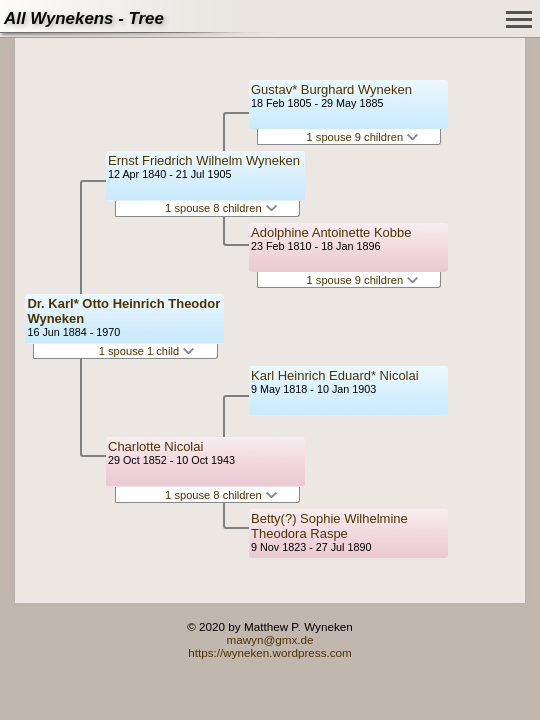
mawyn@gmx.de (269, 639)
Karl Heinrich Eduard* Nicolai (335, 375)
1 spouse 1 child (147, 351)
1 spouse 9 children (363, 137)
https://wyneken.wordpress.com (270, 652)
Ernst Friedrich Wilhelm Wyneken (204, 160)
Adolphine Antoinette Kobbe (331, 232)
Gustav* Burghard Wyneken (331, 89)
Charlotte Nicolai (155, 446)
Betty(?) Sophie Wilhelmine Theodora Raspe (329, 526)
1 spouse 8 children (221, 208)
